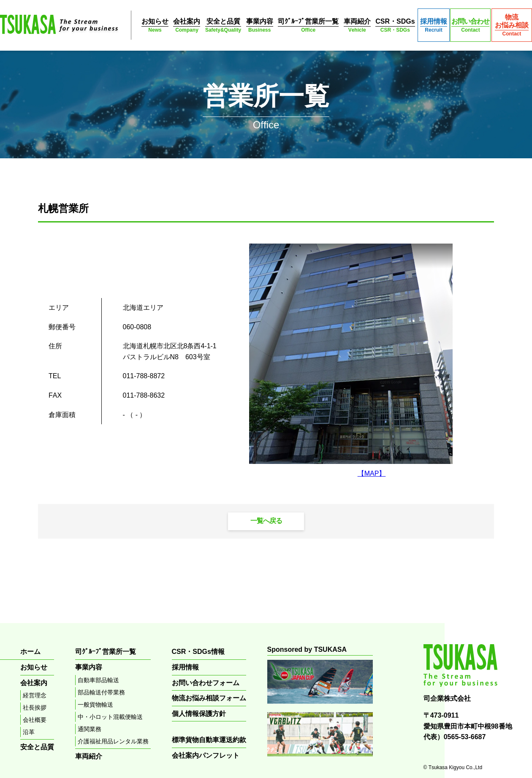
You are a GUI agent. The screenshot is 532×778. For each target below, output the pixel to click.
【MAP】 (372, 473)
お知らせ (155, 26)
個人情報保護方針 (199, 714)
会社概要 (35, 720)
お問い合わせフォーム (206, 683)
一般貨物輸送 (95, 705)
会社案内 (187, 26)
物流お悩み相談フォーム (209, 698)
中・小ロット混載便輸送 (110, 717)
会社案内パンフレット (206, 755)
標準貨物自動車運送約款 (209, 740)
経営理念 (35, 695)
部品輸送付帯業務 (101, 692)
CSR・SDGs (395, 26)
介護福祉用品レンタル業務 (113, 741)
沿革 (29, 732)
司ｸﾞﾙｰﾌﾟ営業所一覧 (308, 26)
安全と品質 (223, 26)
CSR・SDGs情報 (198, 652)
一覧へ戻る (266, 521)
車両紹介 (357, 26)
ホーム (30, 652)
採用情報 (434, 26)
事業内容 (260, 26)
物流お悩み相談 (512, 25)
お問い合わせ (470, 26)
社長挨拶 (35, 708)
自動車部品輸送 (98, 680)
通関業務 (90, 729)
